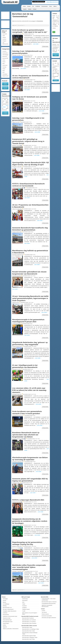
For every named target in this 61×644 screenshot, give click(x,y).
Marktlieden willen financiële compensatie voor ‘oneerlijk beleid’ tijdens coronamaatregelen (29, 567)
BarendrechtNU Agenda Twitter (29, 636)
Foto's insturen (5, 84)
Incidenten (38, 6)
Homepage (5, 599)
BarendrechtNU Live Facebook (29, 620)
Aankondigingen (5, 55)
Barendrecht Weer (56, 55)
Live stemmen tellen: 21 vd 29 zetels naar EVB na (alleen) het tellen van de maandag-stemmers (29, 390)
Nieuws (4, 602)
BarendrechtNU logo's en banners (49, 602)
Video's (55, 6)
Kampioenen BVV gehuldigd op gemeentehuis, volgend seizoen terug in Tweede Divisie (28, 141)
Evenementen (45, 6)
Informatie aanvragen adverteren (49, 618)
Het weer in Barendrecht (8, 609)
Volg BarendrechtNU (5, 43)
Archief (56, 80)
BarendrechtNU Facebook (28, 618)
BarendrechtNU (5, 58)
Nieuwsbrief (5, 34)
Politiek (4, 69)
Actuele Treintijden (5, 113)
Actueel (29, 6)
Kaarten (25, 9)
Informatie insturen (5, 88)
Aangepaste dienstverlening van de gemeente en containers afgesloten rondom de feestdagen (30, 521)
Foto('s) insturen (45, 614)
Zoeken (30, 9)
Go (54, 32)
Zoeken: (54, 28)
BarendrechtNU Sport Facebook (29, 623)
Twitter (4, 36)
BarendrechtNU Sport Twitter (29, 639)
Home (24, 6)
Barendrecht (5, 57)
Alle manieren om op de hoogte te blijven (30, 613)
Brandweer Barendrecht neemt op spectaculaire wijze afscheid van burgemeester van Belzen (26, 435)
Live (33, 6)
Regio (4, 71)
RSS (23, 602)
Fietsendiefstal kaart (7, 620)
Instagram (4, 41)
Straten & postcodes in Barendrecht (11, 629)
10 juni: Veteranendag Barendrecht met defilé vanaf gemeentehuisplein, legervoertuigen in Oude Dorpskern (30, 298)
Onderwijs (4, 67)
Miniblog (5, 606)
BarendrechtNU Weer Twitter (29, 631)
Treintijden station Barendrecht (10, 611)
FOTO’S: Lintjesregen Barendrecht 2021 (28, 500)
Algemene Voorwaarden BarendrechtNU (47, 606)
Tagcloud (5, 627)
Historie (4, 62)
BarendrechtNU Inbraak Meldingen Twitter (30, 633)
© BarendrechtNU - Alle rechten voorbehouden (49, 599)
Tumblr (24, 611)
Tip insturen (44, 612)
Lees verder (36, 44)
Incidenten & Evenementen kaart (10, 616)
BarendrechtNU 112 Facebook (29, 622)
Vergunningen (6, 623)
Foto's (51, 6)
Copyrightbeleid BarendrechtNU (49, 604)
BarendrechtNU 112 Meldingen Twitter (31, 629)
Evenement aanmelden (47, 616)
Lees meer (45, 46)
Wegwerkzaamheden (5, 76)
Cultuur (4, 60)
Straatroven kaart (7, 618)
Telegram (4, 37)
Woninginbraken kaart (8, 622)
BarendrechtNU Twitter (27, 627)
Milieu (4, 64)
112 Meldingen (6, 604)
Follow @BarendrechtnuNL (52, 2)
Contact (35, 9)
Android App (25, 599)
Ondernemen (5, 65)
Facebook (4, 39)
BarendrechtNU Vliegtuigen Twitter (30, 637)
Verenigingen (5, 74)
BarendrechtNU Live (7, 608)
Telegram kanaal (26, 609)
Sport (3, 72)
